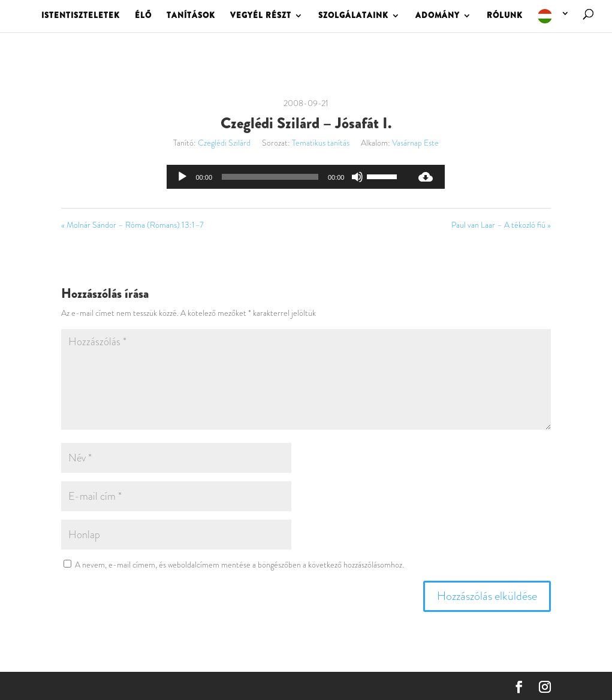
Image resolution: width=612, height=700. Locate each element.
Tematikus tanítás (321, 143)
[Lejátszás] (182, 177)
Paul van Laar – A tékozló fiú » (501, 225)
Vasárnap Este (415, 143)
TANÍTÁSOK (191, 16)
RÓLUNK (505, 16)
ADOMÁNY (438, 16)
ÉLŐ (143, 16)
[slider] (270, 177)
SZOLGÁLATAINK (353, 16)
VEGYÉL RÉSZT (261, 16)
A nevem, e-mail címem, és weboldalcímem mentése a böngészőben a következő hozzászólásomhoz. (239, 565)
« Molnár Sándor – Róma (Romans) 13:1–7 (132, 225)
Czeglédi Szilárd (224, 143)
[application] (287, 177)
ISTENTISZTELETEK (81, 16)
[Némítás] (357, 177)
